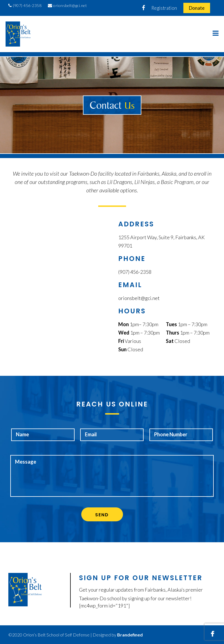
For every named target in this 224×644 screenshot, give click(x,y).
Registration (164, 8)
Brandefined (130, 635)
